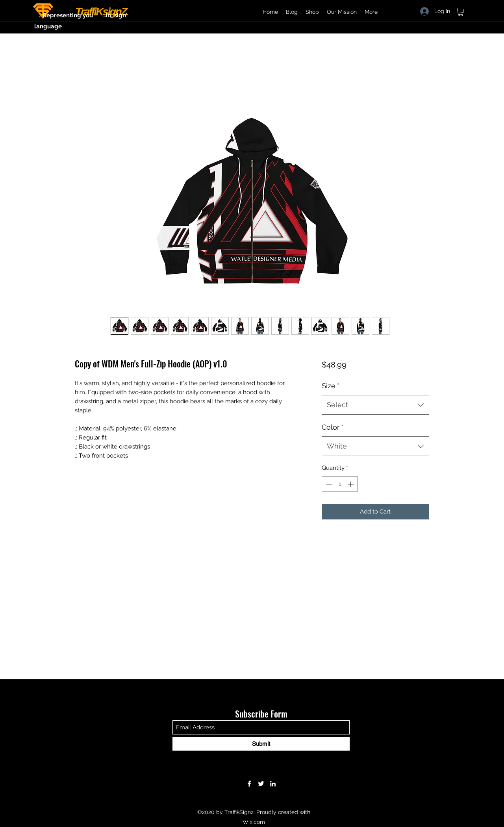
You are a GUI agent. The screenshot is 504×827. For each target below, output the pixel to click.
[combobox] (375, 405)
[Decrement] (328, 484)
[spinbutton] (340, 484)
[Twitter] (261, 784)
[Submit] (261, 744)
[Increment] (351, 484)
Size (331, 386)
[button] (461, 12)
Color (333, 427)
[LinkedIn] (273, 784)
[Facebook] (249, 784)
